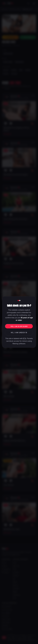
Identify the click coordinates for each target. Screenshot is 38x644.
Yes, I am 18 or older (19, 326)
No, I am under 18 (19, 333)
